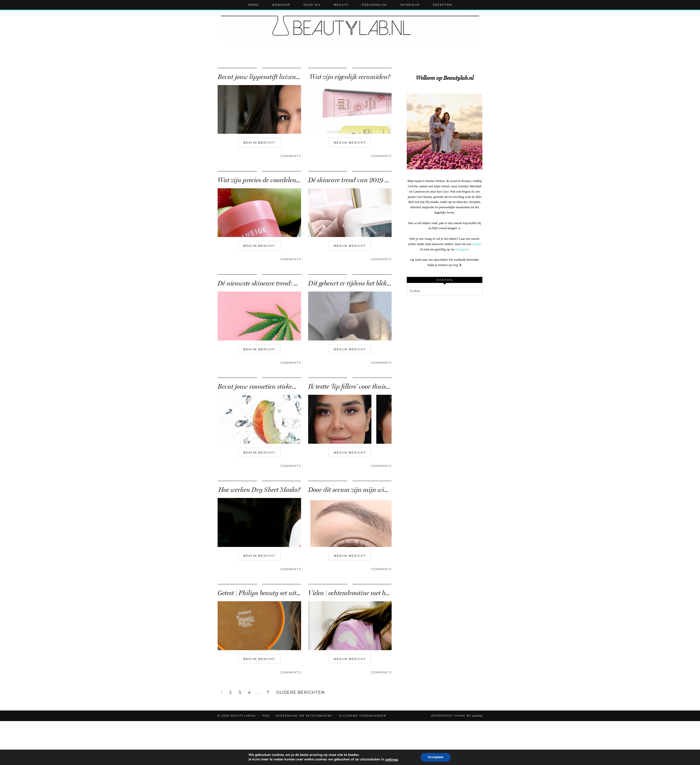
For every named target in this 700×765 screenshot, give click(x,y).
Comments (291, 156)
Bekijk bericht (259, 142)
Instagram (462, 249)
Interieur (410, 5)
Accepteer (439, 757)
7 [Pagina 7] (268, 693)
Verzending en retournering (304, 716)
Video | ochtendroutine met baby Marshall (365, 593)
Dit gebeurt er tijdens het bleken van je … (362, 283)
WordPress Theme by (457, 716)
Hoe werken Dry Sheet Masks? (259, 490)
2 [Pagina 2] (231, 693)
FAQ (266, 716)
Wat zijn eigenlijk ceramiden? (350, 77)
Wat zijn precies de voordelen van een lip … (275, 180)
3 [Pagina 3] (240, 693)
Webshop (281, 5)
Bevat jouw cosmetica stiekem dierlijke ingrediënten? (289, 387)
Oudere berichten (300, 693)
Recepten (443, 5)
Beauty (341, 5)
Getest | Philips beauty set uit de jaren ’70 (274, 593)
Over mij (312, 5)
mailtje (477, 244)
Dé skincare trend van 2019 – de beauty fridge (371, 180)
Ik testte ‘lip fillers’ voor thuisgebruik (357, 387)
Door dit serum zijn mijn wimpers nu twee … (369, 490)
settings (393, 760)
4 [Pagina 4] (249, 693)
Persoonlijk (374, 5)
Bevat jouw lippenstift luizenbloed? (265, 77)
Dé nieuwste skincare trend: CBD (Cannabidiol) (282, 283)
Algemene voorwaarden (363, 716)
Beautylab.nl (243, 716)
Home (253, 5)
